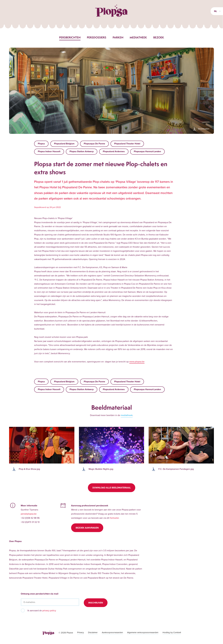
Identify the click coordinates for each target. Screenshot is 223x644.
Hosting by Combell (172, 632)
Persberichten (70, 37)
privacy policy (49, 610)
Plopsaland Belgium (64, 144)
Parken (118, 37)
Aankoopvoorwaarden (112, 632)
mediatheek (127, 415)
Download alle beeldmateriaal (112, 488)
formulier (114, 518)
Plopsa (41, 144)
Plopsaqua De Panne (94, 144)
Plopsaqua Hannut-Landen (147, 151)
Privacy (80, 632)
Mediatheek (138, 37)
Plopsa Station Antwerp (82, 151)
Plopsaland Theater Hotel (127, 144)
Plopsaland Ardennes (114, 151)
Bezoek (159, 37)
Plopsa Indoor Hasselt (49, 151)
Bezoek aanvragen (87, 528)
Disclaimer (93, 632)
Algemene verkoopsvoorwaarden (143, 632)
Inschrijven (96, 603)
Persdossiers (97, 37)
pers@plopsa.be (29, 514)
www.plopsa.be (137, 362)
